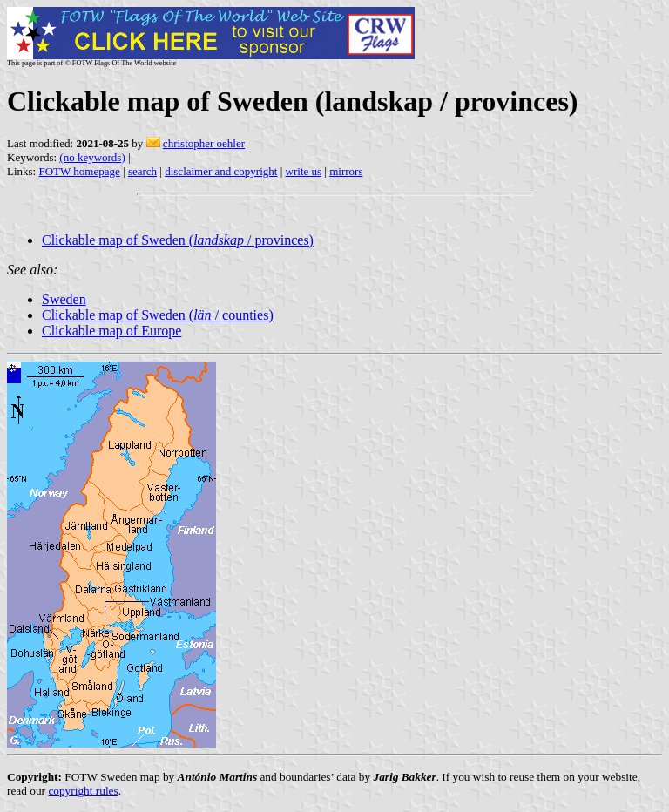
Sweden (64, 299)
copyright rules (83, 791)
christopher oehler (204, 143)
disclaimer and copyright (221, 171)
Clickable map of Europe (111, 331)
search (142, 171)
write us (304, 171)
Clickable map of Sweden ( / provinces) (178, 240)
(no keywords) (92, 157)
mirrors (346, 171)
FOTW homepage (79, 171)
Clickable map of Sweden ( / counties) (158, 315)
